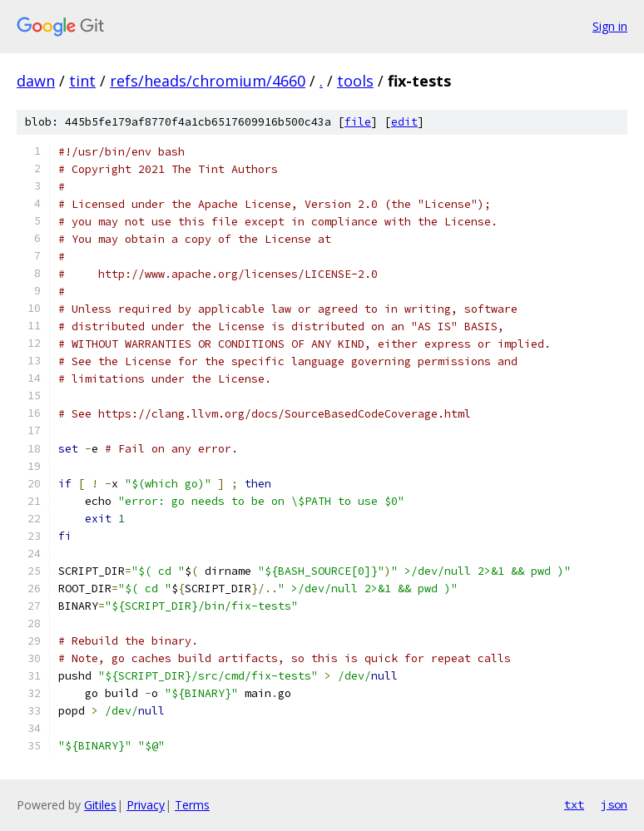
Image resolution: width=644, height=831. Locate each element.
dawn (36, 81)
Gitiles (100, 805)
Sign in (610, 26)
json (614, 804)
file (358, 122)
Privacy (146, 805)
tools (355, 81)
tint (82, 81)
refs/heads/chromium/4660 (208, 81)
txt (574, 804)
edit (404, 122)
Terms (192, 805)
